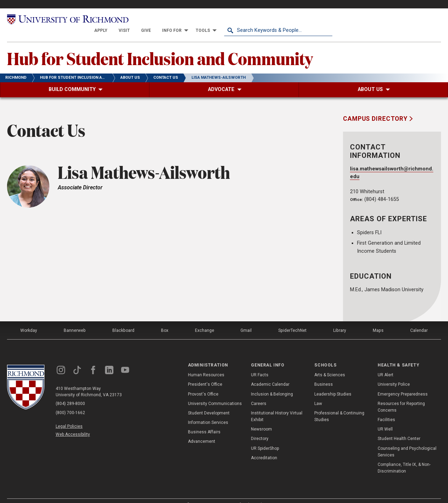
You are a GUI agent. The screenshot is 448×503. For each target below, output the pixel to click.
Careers (259, 393)
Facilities (386, 409)
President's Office (205, 374)
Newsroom (261, 419)
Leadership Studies (333, 383)
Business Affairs (204, 421)
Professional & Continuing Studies (339, 406)
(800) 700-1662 (70, 402)
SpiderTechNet (293, 320)
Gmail (246, 320)
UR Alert (386, 364)
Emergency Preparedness (403, 383)
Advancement (202, 431)
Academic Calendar (270, 374)
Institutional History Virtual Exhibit (277, 406)
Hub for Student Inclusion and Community (160, 47)
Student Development (209, 402)
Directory (260, 428)
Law (318, 393)
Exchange (205, 320)
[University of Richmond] (61, 19)
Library (340, 320)
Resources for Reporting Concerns (401, 396)
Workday (29, 320)
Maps (378, 320)
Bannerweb (75, 320)
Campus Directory (376, 108)
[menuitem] (209, 20)
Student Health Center (399, 428)
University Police (394, 374)
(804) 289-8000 (70, 393)
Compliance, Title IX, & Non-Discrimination (404, 457)
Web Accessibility (73, 424)
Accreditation (264, 447)
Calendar (419, 320)
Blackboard (123, 320)
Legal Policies (69, 415)
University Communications (215, 393)
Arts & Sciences (330, 364)
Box (164, 320)
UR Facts (260, 364)
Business (324, 374)
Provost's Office (203, 383)
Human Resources (206, 364)
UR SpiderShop (265, 438)
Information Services (208, 412)
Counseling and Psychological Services (407, 441)
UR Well (385, 419)
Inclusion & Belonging (272, 383)
